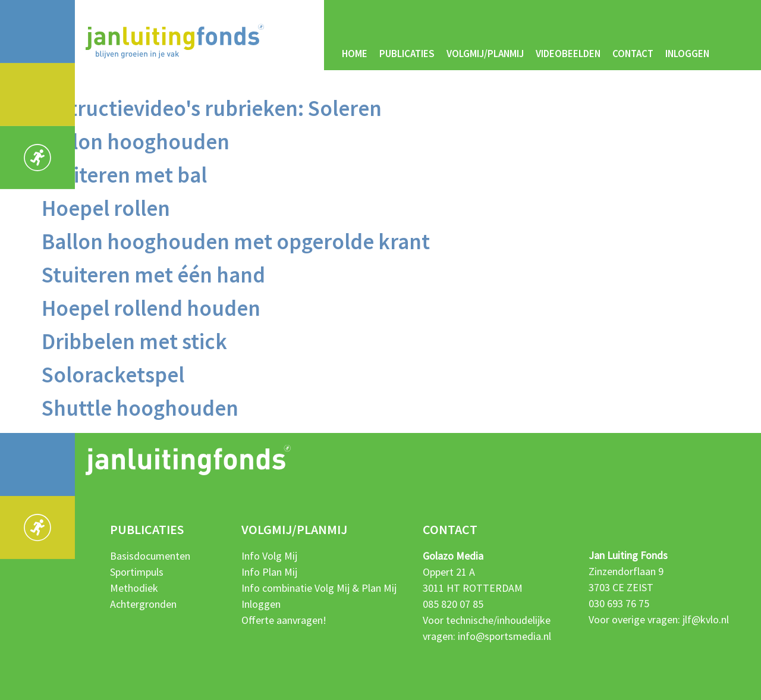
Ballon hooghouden (136, 142)
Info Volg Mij (269, 556)
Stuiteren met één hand (153, 275)
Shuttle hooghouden (140, 408)
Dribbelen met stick (134, 341)
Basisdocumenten (150, 556)
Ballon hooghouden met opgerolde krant (236, 241)
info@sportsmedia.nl (504, 636)
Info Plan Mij (269, 572)
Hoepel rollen (106, 208)
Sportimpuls (137, 572)
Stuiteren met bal (124, 175)
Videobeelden (568, 54)
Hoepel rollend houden (151, 308)
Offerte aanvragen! (284, 620)
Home (355, 54)
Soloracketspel (113, 375)
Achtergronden (143, 604)
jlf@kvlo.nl (706, 619)
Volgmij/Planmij (485, 54)
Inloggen (687, 54)
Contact (633, 54)
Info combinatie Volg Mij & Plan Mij (319, 588)
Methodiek (134, 588)
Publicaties (407, 54)
